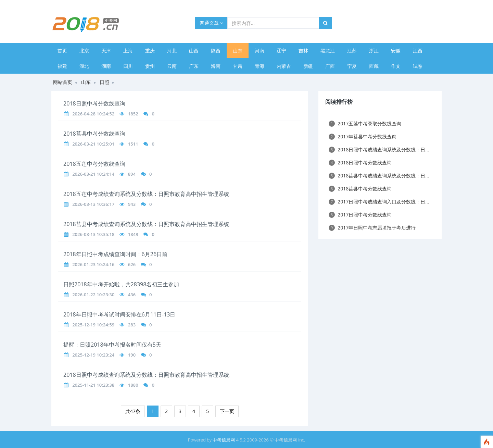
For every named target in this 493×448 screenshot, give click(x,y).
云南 (172, 66)
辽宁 (281, 51)
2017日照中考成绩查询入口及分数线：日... (379, 202)
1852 (133, 114)
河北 (172, 51)
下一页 (227, 411)
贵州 (150, 66)
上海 (128, 51)
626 (132, 264)
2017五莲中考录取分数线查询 (365, 123)
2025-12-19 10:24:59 (93, 325)
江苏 (352, 51)
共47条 (133, 411)
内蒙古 (284, 66)
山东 (238, 51)
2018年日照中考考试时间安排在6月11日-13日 (119, 314)
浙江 (374, 51)
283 (132, 325)
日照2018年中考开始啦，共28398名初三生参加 (121, 284)
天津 (106, 51)
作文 (396, 66)
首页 (62, 51)
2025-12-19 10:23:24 (93, 355)
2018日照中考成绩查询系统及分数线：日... (379, 150)
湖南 (106, 66)
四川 (128, 66)
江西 (418, 51)
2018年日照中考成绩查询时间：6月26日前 (115, 254)
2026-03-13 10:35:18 (93, 234)
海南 (216, 66)
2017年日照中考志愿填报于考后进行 (372, 228)
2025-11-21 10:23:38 (93, 385)
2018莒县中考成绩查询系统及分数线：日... (379, 176)
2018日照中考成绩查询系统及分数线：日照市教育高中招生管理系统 (146, 375)
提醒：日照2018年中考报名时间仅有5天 (112, 345)
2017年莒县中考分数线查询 (363, 136)
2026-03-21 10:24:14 (93, 174)
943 (132, 204)
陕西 (216, 51)
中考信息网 (224, 440)
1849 (133, 234)
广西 (330, 66)
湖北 (84, 66)
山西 (194, 51)
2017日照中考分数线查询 (360, 215)
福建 (62, 66)
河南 (260, 51)
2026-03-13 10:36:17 (93, 204)
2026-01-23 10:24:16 (93, 264)
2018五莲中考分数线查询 (94, 164)
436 (132, 295)
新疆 (308, 66)
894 (132, 174)
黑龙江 (328, 51)
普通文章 (211, 23)
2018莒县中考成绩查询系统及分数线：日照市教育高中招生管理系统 (146, 224)
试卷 (418, 66)
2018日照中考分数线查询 (94, 103)
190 (132, 355)
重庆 (150, 51)
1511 (133, 144)
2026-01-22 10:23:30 (93, 295)
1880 (133, 385)
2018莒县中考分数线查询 (94, 134)
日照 (104, 82)
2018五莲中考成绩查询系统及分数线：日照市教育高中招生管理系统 (146, 194)
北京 (84, 51)
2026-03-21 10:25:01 (93, 144)
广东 (194, 66)
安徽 (396, 51)
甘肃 (238, 66)
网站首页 (63, 82)
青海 (260, 66)
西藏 (374, 66)
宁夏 (352, 66)
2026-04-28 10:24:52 (93, 114)
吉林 (303, 51)
